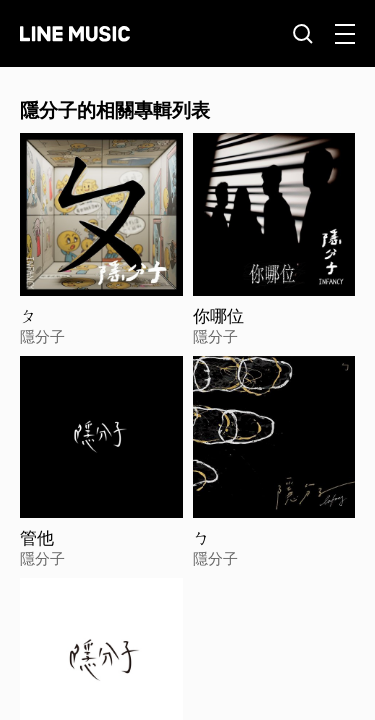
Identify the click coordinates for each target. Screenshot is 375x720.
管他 (37, 538)
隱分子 (42, 336)
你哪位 (218, 316)
